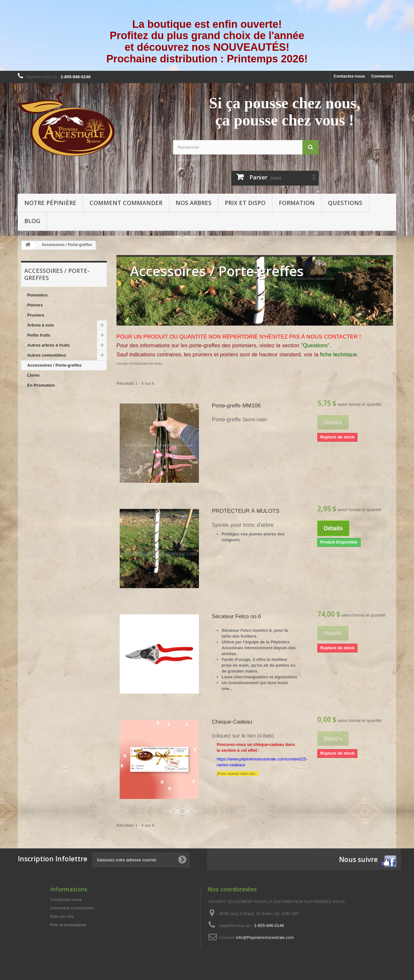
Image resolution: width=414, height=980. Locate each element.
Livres (33, 375)
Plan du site (62, 916)
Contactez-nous (349, 76)
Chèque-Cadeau (232, 722)
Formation (297, 203)
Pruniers (36, 315)
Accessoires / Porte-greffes (54, 365)
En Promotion (41, 385)
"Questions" (315, 345)
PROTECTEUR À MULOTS (246, 511)
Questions (345, 203)
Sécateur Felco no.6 (236, 616)
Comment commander (126, 203)
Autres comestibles (47, 355)
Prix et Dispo (245, 203)
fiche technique (338, 355)
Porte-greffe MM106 (236, 406)
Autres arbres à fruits (49, 345)
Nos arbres (194, 203)
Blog (32, 221)
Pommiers (37, 295)
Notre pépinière (50, 203)
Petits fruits (39, 335)
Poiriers (35, 305)
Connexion (382, 76)
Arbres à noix (41, 325)
